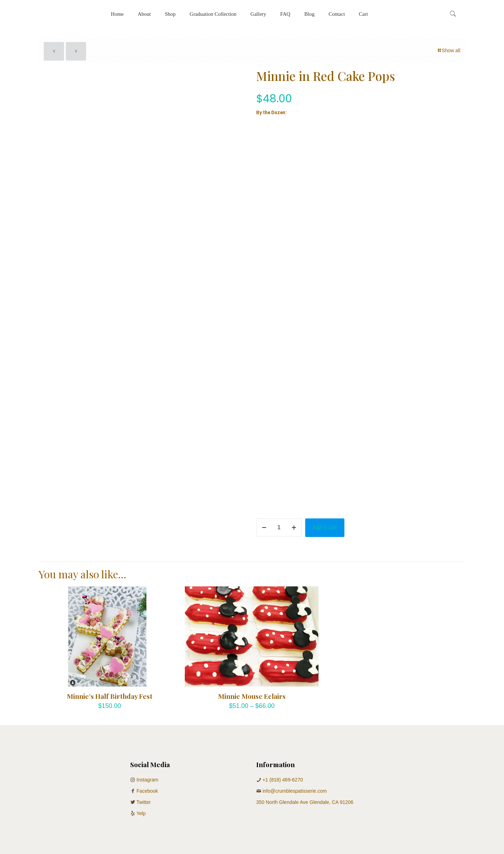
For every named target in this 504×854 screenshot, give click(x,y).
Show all (449, 50)
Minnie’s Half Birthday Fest (110, 696)
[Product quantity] (279, 528)
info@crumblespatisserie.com (295, 791)
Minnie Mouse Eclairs (252, 696)
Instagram (147, 780)
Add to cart (325, 528)
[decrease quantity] (264, 528)
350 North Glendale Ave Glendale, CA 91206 (305, 802)
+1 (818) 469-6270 (283, 780)
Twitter (144, 802)
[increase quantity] (294, 528)
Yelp (141, 813)
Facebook (147, 791)
